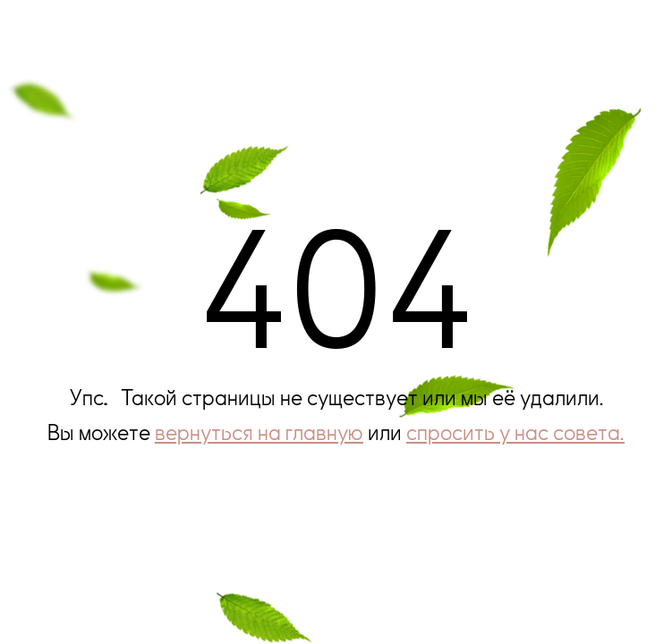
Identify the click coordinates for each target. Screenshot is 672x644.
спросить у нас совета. (515, 432)
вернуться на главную (259, 432)
